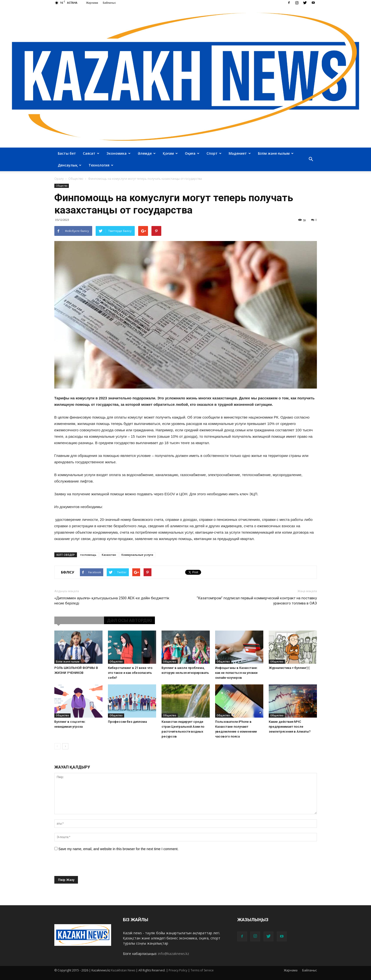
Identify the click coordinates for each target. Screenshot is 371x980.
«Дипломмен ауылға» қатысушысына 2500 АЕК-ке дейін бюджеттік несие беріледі (112, 601)
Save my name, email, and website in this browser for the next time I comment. (118, 849)
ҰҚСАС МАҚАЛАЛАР (79, 620)
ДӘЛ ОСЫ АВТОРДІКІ (129, 620)
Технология (101, 165)
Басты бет (67, 153)
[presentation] (92, 866)
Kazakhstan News (123, 970)
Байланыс (109, 3)
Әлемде (147, 153)
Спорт (214, 153)
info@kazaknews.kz (174, 954)
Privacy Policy (178, 970)
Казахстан (109, 555)
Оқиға (192, 153)
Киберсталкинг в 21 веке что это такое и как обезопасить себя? (130, 673)
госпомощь (88, 555)
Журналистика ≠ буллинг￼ (289, 668)
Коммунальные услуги (137, 555)
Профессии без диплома (127, 722)
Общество (62, 186)
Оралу (59, 179)
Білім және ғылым (276, 153)
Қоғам (170, 153)
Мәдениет (240, 153)
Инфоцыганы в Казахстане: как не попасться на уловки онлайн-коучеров (236, 673)
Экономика (119, 153)
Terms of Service (202, 970)
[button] (311, 159)
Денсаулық (70, 165)
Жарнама (92, 3)
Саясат (91, 153)
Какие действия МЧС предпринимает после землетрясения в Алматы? (290, 727)
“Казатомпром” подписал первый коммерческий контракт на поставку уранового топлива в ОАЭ (257, 601)
